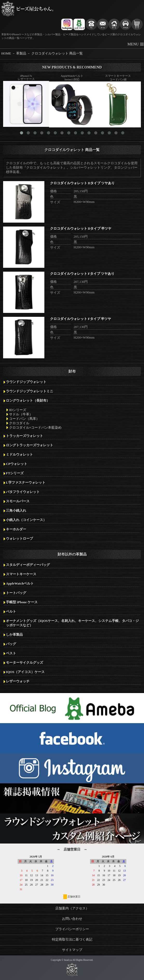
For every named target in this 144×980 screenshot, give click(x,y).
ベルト (11, 612)
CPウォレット (17, 464)
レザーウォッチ (18, 681)
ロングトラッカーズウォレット (30, 445)
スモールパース (18, 501)
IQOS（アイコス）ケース (25, 672)
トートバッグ (16, 593)
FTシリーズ (15, 473)
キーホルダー (16, 529)
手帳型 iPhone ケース (22, 602)
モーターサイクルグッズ (25, 663)
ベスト (11, 653)
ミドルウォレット (19, 455)
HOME (6, 53)
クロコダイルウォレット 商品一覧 (57, 53)
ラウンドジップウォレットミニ (30, 391)
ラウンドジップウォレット (26, 382)
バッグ (11, 644)
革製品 (21, 53)
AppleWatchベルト (20, 584)
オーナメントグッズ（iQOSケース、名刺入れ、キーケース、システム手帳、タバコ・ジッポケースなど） (72, 623)
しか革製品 (14, 635)
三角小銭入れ (16, 511)
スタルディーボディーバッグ (28, 565)
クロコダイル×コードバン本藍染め (35, 428)
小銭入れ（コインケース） (26, 520)
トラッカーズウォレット (25, 436)
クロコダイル (19, 423)
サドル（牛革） (21, 414)
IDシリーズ (18, 410)
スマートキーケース (21, 574)
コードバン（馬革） (24, 419)
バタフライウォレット (23, 492)
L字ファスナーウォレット (26, 483)
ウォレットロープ (19, 539)
